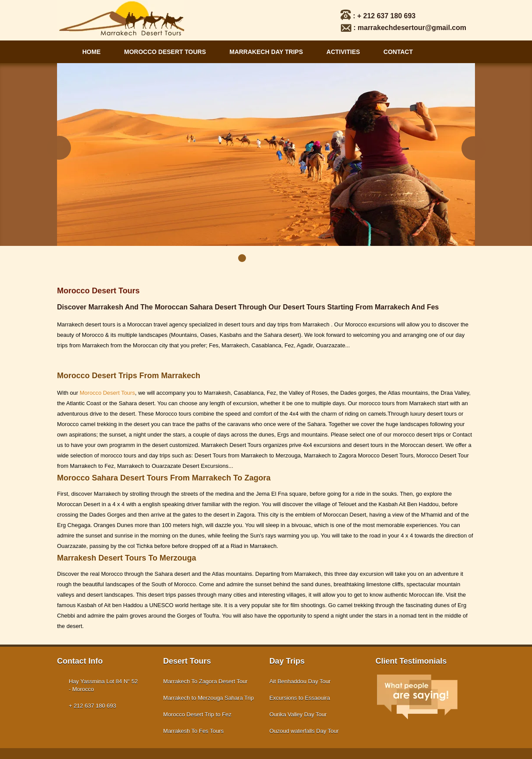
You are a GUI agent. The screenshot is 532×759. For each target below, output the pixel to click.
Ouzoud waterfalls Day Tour (304, 731)
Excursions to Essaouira (300, 698)
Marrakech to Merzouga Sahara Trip (209, 698)
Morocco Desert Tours (165, 52)
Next (474, 148)
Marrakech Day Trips (266, 52)
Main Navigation (64, 52)
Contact (398, 52)
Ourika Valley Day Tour (298, 714)
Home (91, 52)
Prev (58, 148)
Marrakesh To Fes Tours (194, 731)
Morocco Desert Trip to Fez (197, 714)
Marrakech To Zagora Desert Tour (205, 681)
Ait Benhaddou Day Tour (300, 681)
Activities (343, 52)
